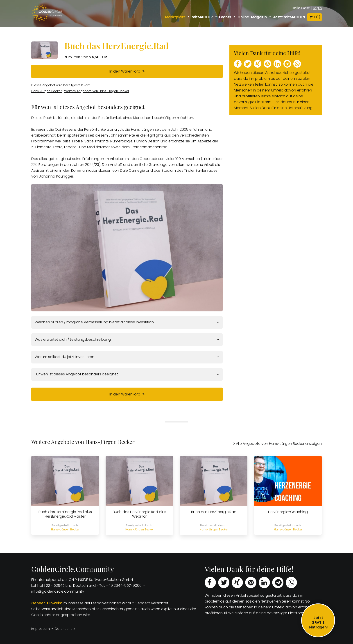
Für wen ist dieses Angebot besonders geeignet (76, 374)
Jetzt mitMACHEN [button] (289, 17)
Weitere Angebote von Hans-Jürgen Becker (97, 91)
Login (317, 8)
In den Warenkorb (125, 71)
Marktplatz (175, 17)
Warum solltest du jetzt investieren (64, 357)
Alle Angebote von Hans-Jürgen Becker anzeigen (278, 444)
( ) (315, 17)
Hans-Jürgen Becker (46, 91)
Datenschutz (65, 629)
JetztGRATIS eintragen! (318, 622)
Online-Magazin (252, 17)
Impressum (41, 629)
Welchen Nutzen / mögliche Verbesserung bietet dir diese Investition (94, 322)
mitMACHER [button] (202, 17)
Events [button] (225, 17)
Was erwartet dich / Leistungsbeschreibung (73, 339)
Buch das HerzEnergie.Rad (117, 46)
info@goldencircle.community (58, 591)
